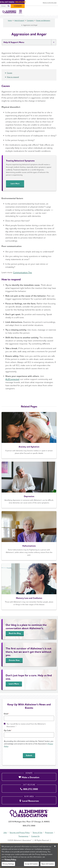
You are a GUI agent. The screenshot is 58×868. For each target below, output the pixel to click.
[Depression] (29, 487)
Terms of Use (37, 833)
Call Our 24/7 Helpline (23, 2)
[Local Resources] (29, 800)
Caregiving (30, 22)
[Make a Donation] (29, 776)
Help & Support (19, 22)
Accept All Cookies (31, 864)
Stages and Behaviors (43, 22)
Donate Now (14, 662)
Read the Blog (15, 635)
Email (6, 714)
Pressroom (49, 833)
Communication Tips (22, 274)
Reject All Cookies (48, 864)
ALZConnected (12, 381)
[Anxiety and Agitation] (29, 437)
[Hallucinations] (29, 538)
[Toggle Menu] (54, 13)
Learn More (15, 185)
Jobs (5, 833)
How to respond (13, 79)
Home (10, 22)
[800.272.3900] (29, 788)
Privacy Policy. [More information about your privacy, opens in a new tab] (11, 859)
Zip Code (7, 730)
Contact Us (35, 836)
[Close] (55, 846)
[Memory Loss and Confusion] (29, 588)
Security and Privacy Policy (20, 833)
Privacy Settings (8, 864)
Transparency (23, 836)
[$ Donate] (51, 6)
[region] (29, 856)
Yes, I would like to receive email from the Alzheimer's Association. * (26, 725)
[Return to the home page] (14, 13)
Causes (10, 75)
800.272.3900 (37, 2)
